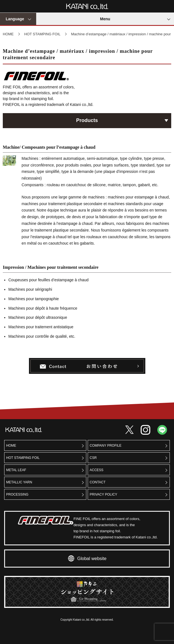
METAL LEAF (16, 470)
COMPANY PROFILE (106, 446)
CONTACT (98, 482)
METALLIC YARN (19, 482)
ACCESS (96, 470)
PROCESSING (17, 494)
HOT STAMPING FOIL (42, 34)
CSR (93, 458)
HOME (8, 34)
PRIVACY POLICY (103, 494)
